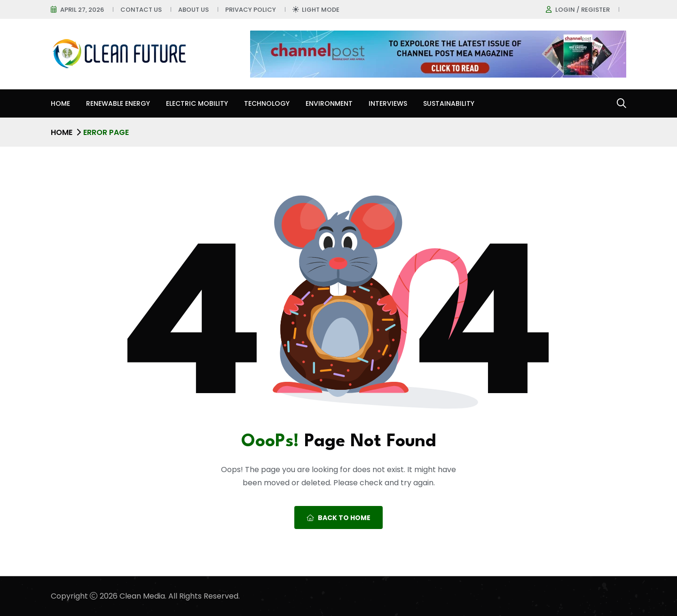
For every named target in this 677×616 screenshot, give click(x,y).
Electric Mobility (197, 103)
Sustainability (449, 103)
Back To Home (338, 518)
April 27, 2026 (82, 10)
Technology (267, 103)
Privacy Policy (251, 10)
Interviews (388, 103)
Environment (329, 103)
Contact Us (141, 10)
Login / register (583, 10)
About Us (193, 10)
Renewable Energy (118, 103)
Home (60, 103)
